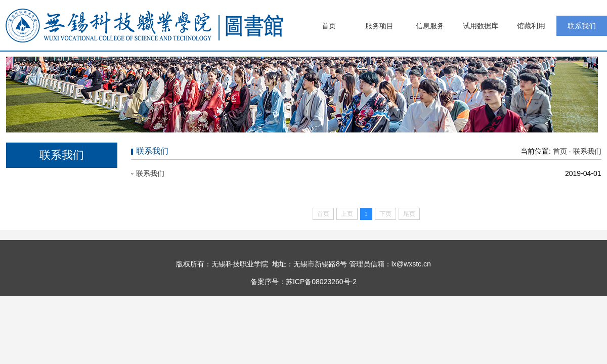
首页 (329, 26)
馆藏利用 (531, 26)
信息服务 (430, 26)
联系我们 (582, 26)
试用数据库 (481, 26)
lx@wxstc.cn (411, 264)
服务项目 (379, 26)
